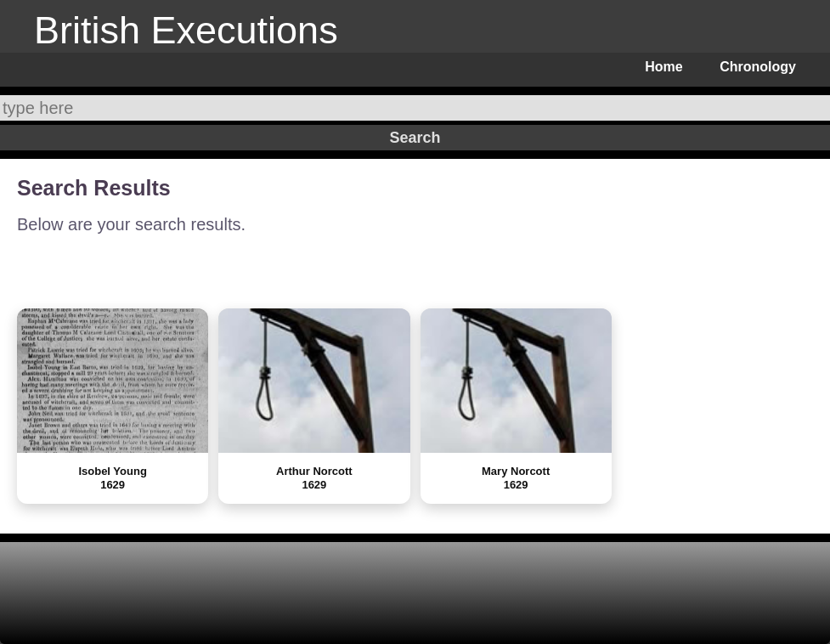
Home (663, 67)
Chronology (758, 67)
